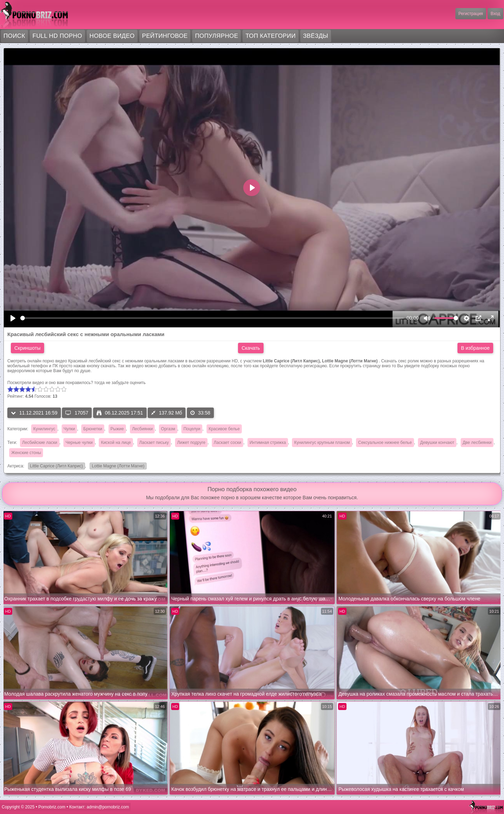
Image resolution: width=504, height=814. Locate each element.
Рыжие (117, 429)
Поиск (14, 36)
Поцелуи (192, 429)
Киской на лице (116, 443)
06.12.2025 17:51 (120, 413)
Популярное (216, 36)
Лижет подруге (191, 443)
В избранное (475, 348)
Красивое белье (224, 429)
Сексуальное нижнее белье (385, 443)
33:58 (200, 413)
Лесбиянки (142, 429)
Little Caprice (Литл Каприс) (55, 467)
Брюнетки (93, 429)
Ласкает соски (228, 443)
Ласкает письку (154, 443)
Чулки (69, 429)
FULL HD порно (57, 36)
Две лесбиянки (477, 443)
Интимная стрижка (268, 443)
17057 (77, 413)
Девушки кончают (437, 443)
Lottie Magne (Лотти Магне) (117, 467)
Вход (495, 14)
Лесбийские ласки (40, 443)
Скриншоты (27, 348)
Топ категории (270, 36)
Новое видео (112, 36)
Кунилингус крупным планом (322, 443)
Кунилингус (44, 429)
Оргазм (168, 429)
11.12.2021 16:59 (34, 413)
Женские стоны (26, 453)
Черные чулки (79, 443)
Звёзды (316, 36)
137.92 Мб (167, 413)
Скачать (251, 348)
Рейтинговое (165, 36)
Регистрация (471, 14)
